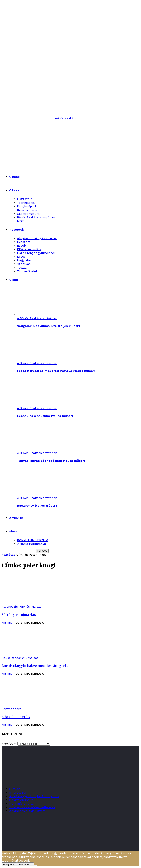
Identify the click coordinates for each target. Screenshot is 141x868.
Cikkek (14, 190)
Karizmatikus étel (30, 210)
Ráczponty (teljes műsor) (37, 506)
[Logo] (37, 142)
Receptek (17, 230)
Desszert (23, 242)
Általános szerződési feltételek (32, 807)
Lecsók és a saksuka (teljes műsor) (45, 416)
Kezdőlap (8, 555)
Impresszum (19, 793)
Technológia (26, 203)
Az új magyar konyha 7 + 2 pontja (34, 796)
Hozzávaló (25, 199)
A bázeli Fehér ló (16, 717)
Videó (14, 280)
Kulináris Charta (21, 804)
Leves (21, 257)
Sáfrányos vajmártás (19, 615)
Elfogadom (9, 864)
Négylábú (24, 260)
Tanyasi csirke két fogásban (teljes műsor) (51, 461)
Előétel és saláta (29, 249)
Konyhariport (27, 206)
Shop (13, 531)
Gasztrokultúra (28, 214)
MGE (20, 221)
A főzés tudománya (31, 544)
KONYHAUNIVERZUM (33, 540)
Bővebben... (25, 864)
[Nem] (35, 865)
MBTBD (7, 622)
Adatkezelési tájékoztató (27, 811)
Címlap (14, 177)
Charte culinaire (21, 800)
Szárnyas (24, 264)
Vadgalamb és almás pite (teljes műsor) (48, 326)
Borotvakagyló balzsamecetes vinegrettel (36, 666)
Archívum (16, 518)
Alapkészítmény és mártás (37, 238)
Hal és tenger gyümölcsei (36, 253)
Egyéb (21, 246)
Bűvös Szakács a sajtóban (36, 217)
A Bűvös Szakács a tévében (37, 318)
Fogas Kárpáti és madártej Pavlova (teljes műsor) (56, 371)
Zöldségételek (27, 271)
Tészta (22, 268)
